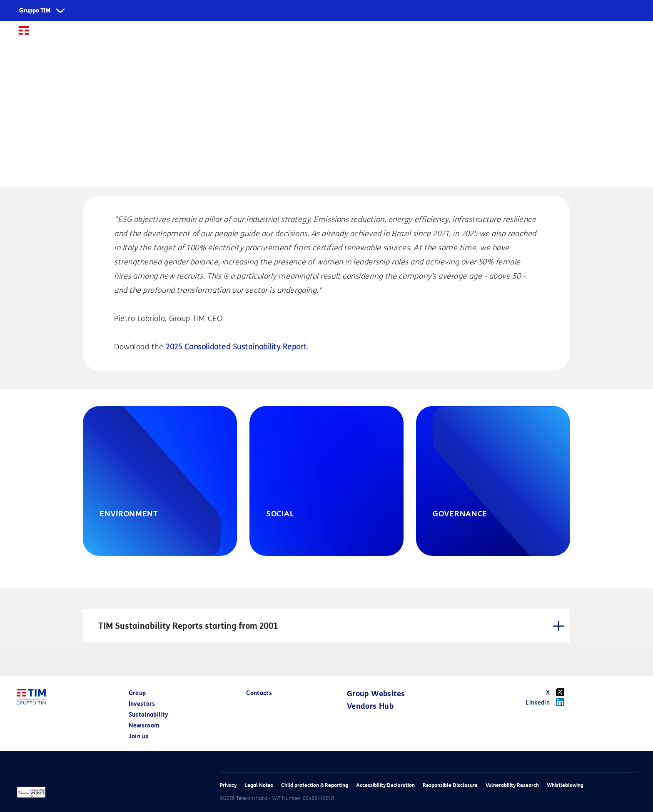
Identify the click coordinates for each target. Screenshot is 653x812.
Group (245, 34)
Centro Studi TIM (472, 34)
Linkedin (548, 702)
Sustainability (348, 34)
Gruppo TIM (35, 11)
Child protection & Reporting (315, 785)
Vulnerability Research (512, 785)
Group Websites (376, 694)
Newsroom (408, 34)
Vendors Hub (370, 706)
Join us (528, 34)
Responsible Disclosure (450, 785)
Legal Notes (259, 785)
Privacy (228, 785)
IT (632, 34)
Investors (290, 34)
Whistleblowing (565, 785)
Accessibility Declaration (385, 785)
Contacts (259, 693)
